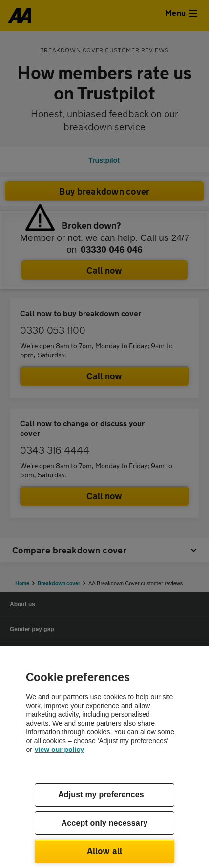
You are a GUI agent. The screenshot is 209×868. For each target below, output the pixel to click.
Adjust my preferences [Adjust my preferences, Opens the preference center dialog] (101, 795)
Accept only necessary (105, 823)
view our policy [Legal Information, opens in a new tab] (59, 750)
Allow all (105, 851)
